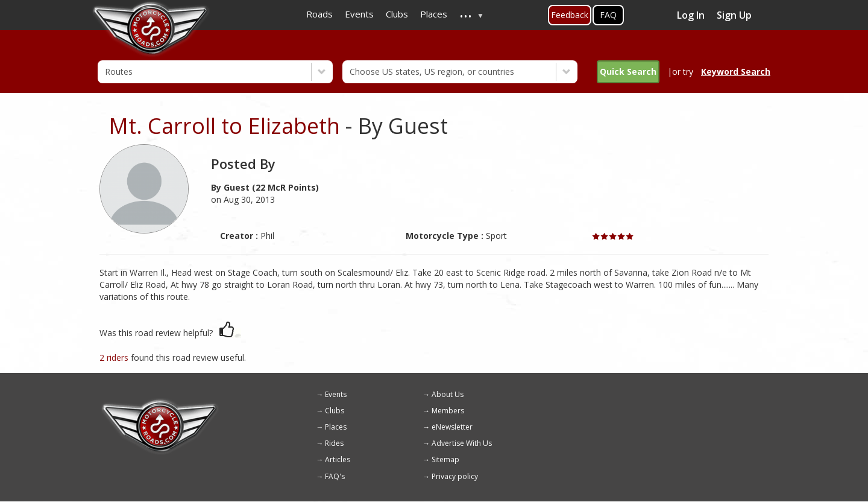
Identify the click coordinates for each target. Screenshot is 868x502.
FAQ (608, 15)
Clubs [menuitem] (397, 14)
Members (448, 411)
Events (336, 394)
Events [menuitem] (359, 14)
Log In (691, 15)
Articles (338, 459)
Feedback (570, 15)
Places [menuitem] (434, 14)
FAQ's (335, 476)
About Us (448, 394)
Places (336, 427)
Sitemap (445, 459)
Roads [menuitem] (319, 14)
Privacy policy (455, 476)
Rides (334, 443)
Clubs (335, 411)
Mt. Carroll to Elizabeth (224, 126)
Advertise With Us (462, 443)
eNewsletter (452, 427)
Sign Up (734, 15)
